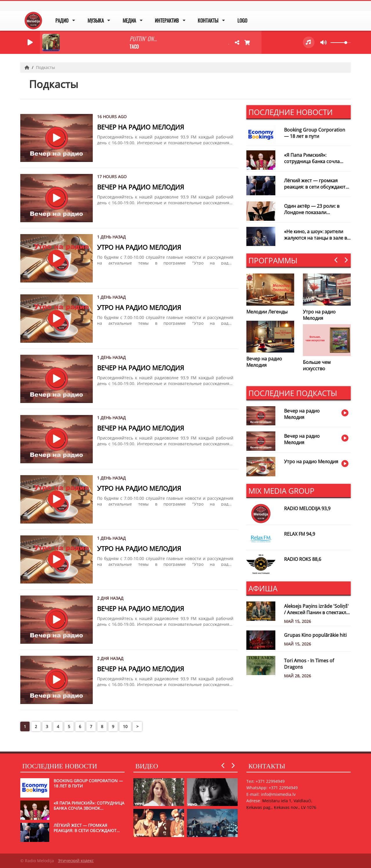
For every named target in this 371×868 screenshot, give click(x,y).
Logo (242, 20)
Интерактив (167, 20)
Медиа (129, 20)
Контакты (208, 20)
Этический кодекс (76, 861)
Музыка (96, 20)
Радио (62, 20)
